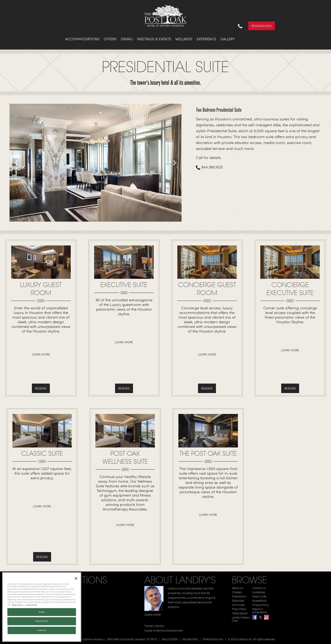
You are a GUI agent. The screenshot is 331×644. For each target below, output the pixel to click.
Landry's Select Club (241, 619)
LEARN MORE (153, 615)
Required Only (42, 621)
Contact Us (259, 588)
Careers (237, 592)
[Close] (76, 578)
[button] (17, 163)
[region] (42, 607)
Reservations (262, 26)
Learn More (41, 354)
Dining (127, 39)
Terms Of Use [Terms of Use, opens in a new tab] (31, 605)
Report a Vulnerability (260, 611)
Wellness (184, 39)
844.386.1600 (190, 639)
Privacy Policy (261, 605)
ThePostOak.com (213, 639)
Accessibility (259, 601)
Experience (206, 39)
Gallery (228, 39)
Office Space (240, 613)
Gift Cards (238, 605)
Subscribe (238, 601)
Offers (110, 39)
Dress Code (259, 596)
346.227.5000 (170, 639)
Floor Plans (239, 609)
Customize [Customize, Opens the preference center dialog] (42, 630)
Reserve (41, 388)
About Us (237, 588)
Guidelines (259, 592)
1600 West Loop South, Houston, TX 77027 (132, 639)
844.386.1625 (209, 167)
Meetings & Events (154, 39)
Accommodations (82, 39)
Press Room (239, 596)
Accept (42, 612)
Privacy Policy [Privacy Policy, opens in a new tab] (18, 605)
